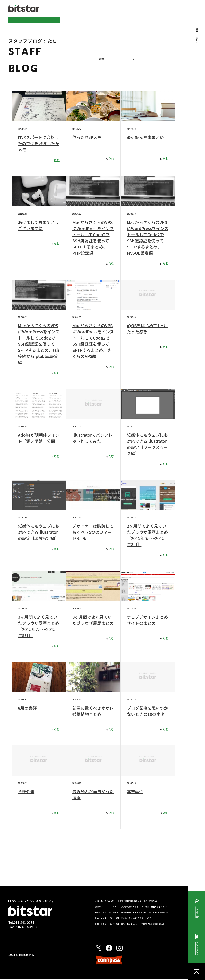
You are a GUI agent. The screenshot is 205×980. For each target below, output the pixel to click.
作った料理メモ (87, 137)
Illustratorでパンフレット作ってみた (93, 438)
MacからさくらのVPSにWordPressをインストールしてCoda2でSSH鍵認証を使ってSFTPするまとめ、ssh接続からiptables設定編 (39, 344)
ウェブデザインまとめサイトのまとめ (146, 620)
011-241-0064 (24, 924)
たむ (57, 160)
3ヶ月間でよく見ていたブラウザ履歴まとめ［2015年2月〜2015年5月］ (38, 626)
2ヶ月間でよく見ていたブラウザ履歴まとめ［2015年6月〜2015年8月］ (147, 535)
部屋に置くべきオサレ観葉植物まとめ (91, 711)
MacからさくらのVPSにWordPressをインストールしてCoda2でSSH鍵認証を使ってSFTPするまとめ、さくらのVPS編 (93, 341)
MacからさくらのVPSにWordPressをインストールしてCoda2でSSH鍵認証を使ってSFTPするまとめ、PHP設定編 (93, 237)
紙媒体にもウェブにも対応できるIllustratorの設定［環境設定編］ (38, 535)
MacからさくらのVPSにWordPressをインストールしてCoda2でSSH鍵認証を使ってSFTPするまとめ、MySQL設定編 (147, 237)
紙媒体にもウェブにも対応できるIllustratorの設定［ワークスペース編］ (147, 444)
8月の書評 (28, 708)
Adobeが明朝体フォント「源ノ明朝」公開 (37, 441)
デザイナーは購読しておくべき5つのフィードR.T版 (92, 532)
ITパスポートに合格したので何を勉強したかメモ (37, 143)
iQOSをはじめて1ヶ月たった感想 (146, 329)
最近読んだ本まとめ (146, 137)
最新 (102, 59)
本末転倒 (135, 793)
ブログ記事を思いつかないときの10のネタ (146, 714)
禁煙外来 (26, 793)
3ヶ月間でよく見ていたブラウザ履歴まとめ (93, 623)
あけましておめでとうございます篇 (37, 225)
